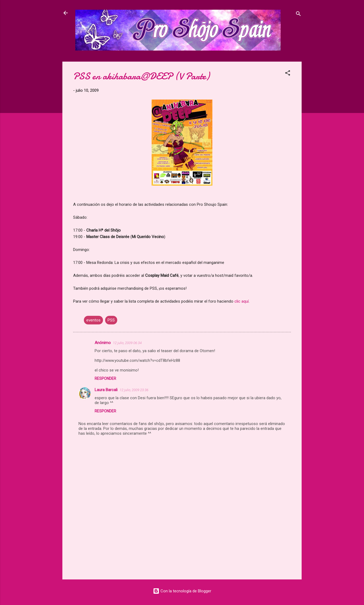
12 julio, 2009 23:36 (134, 390)
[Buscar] (298, 15)
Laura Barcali (106, 390)
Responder (105, 378)
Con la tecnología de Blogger (182, 591)
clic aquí (242, 301)
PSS (111, 320)
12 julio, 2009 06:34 (127, 343)
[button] (288, 74)
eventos (93, 320)
